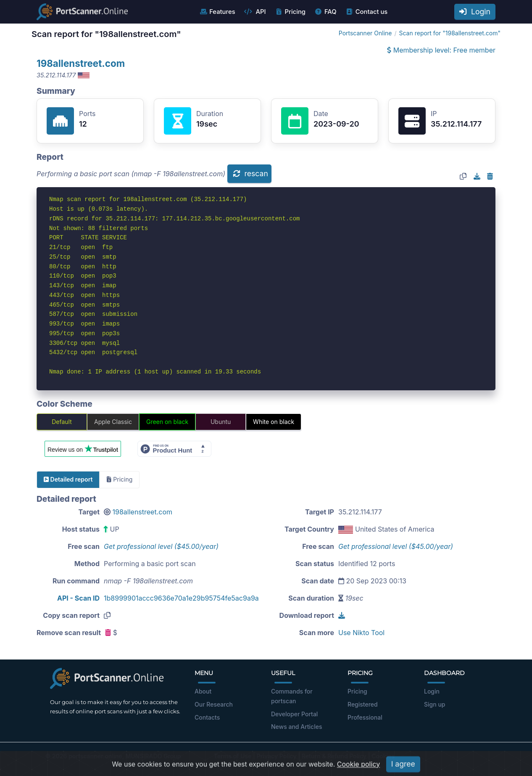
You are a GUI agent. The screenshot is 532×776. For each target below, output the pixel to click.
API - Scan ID (78, 598)
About (203, 691)
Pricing (290, 12)
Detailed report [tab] (68, 479)
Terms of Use (233, 756)
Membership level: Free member (441, 50)
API (255, 12)
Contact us (367, 12)
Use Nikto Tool (361, 633)
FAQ (325, 12)
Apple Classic (113, 422)
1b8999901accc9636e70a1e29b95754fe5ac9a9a (181, 598)
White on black (274, 422)
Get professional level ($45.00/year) (161, 546)
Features (217, 12)
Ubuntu (221, 422)
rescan (250, 173)
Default (62, 422)
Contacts (207, 717)
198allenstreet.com (81, 63)
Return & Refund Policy (334, 756)
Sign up (435, 704)
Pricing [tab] (120, 479)
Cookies (383, 756)
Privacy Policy (277, 756)
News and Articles (296, 727)
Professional (365, 717)
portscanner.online (95, 756)
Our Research (214, 704)
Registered (363, 704)
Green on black (167, 422)
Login (475, 12)
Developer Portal (294, 714)
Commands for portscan (292, 696)
